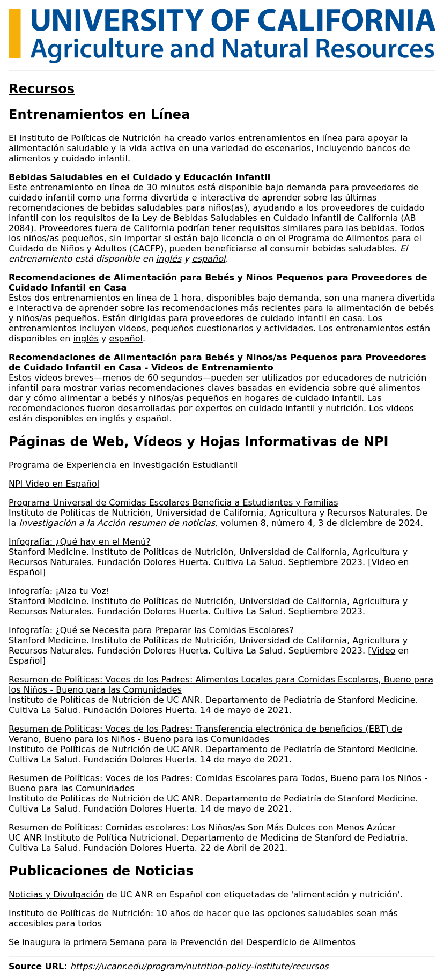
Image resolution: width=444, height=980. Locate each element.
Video (383, 562)
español (126, 339)
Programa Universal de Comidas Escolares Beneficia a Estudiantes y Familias (173, 503)
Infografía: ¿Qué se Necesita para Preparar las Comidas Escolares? (151, 630)
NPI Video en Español (54, 484)
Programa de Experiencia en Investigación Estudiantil (123, 465)
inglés (86, 339)
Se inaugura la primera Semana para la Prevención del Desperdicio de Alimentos (182, 942)
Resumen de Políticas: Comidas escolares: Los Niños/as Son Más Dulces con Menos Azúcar (202, 827)
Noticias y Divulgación (56, 894)
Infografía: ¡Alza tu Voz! (59, 591)
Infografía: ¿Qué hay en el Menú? (80, 542)
